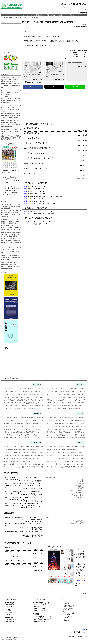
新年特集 (81, 499)
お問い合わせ (70, 15)
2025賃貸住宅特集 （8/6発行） (42, 622)
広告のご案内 (67, 611)
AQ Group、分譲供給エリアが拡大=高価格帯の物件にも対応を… (23, 397)
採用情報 (66, 621)
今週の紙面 (24, 15)
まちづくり (80, 443)
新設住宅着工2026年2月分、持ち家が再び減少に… (19, 461)
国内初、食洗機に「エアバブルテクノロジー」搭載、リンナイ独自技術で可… (27, 426)
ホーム (16, 15)
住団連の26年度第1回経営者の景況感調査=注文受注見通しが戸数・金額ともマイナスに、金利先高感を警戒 (10, 116)
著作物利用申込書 (11, 622)
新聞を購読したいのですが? (37, 189)
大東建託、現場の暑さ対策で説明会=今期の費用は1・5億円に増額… (25, 394)
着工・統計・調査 (35, 443)
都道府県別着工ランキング (76, 524)
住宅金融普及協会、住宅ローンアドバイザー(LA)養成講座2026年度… (67, 421)
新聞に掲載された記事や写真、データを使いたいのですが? (46, 196)
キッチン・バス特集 (78, 492)
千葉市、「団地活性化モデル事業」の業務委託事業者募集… (65, 406)
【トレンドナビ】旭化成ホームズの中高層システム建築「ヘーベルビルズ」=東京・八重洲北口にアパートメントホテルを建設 (11, 93)
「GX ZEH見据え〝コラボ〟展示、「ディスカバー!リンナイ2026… (24, 421)
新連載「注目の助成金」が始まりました (36, 168)
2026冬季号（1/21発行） (40, 607)
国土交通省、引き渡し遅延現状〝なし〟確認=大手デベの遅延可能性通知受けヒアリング (10, 86)
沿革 (65, 619)
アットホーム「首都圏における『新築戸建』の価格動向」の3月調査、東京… (27, 452)
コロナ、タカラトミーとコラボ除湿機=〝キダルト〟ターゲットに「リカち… (27, 438)
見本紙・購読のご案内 (37, 15)
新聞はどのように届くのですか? (38, 186)
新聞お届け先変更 (69, 607)
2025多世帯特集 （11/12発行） (42, 620)
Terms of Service (81, 636)
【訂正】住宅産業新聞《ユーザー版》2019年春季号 (40, 158)
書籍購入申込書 (10, 607)
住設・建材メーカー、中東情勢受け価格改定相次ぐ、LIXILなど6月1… (25, 429)
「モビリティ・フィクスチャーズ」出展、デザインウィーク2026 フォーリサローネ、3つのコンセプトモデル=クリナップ (11, 108)
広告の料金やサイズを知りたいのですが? (41, 211)
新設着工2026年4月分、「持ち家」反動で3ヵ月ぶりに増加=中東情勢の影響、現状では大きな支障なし (11, 221)
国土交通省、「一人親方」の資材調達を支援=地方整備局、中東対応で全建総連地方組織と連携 (11, 138)
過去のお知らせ (82, 179)
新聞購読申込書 (10, 605)
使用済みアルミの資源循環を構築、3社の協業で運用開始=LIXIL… (24, 423)
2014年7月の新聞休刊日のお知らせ (55, 69)
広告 (26, 211)
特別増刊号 (39, 481)
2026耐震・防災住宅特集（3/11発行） (44, 618)
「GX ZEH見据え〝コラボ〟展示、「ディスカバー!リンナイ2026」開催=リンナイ (11, 131)
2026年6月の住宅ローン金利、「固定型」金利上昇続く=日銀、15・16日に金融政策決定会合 (11, 101)
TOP (84, 594)
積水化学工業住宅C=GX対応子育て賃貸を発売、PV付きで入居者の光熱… (26, 403)
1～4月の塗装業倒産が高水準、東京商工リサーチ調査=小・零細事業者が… (26, 450)
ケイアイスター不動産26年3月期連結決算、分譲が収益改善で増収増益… (26, 406)
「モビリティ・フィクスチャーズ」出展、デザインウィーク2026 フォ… (26, 418)
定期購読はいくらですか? (36, 199)
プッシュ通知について (40, 224)
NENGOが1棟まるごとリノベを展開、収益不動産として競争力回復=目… (26, 388)
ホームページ (28, 221)
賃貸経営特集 (80, 485)
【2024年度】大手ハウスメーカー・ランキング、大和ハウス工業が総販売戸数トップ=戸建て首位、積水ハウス (11, 228)
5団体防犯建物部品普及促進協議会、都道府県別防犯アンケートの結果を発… (27, 432)
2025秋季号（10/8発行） (40, 609)
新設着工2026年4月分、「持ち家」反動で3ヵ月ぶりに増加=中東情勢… (25, 447)
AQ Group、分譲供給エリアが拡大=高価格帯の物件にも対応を (10, 126)
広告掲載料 (9, 612)
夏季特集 (81, 487)
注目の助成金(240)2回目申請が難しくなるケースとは (20, 518)
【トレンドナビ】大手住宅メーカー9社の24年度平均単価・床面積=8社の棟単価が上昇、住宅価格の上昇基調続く (11, 242)
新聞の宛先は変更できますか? (37, 191)
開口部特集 (80, 498)
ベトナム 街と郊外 (78, 520)
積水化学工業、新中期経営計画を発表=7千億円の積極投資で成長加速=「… (26, 400)
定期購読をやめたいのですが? (37, 194)
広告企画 (81, 489)
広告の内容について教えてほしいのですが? (41, 214)
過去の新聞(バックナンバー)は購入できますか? (42, 204)
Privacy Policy (71, 636)
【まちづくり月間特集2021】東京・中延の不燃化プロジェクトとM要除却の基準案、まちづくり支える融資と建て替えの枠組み (23, 485)
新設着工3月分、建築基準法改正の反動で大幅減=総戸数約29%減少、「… (26, 458)
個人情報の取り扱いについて (81, 631)
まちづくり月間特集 (37, 489)
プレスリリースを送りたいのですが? (44, 221)
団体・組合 (80, 414)
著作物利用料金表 (11, 620)
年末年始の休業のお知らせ (32, 138)
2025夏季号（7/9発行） (40, 611)
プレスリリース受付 (69, 613)
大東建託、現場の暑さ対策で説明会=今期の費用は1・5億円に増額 (10, 121)
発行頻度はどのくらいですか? (37, 201)
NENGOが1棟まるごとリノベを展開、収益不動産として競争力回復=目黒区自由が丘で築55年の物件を (10, 79)
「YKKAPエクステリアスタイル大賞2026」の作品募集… (21, 435)
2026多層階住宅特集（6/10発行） (43, 616)
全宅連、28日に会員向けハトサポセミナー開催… (61, 450)
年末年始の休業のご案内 (75, 63)
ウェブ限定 (80, 480)
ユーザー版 (33, 481)
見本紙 (8, 614)
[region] (55, 108)
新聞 (26, 186)
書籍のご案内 (51, 15)
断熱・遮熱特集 (79, 496)
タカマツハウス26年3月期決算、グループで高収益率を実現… (22, 409)
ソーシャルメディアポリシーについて (79, 633)
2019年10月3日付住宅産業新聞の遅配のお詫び (23, 18)
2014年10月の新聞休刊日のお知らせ (33, 69)
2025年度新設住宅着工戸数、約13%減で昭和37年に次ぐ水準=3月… (24, 455)
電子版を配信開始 (69, 608)
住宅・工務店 (37, 384)
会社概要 (60, 15)
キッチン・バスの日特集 (76, 491)
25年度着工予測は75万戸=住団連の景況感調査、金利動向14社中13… (25, 464)
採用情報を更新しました (32, 128)
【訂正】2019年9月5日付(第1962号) (35, 153)
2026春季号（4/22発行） (40, 605)
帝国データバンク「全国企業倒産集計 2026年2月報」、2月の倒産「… (25, 467)
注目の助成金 (39, 521)
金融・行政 (80, 384)
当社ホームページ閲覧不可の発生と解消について (39, 143)
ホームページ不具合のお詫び (33, 173)
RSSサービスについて (69, 616)
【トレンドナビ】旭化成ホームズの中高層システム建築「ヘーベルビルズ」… (27, 391)
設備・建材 (37, 414)
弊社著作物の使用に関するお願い (34, 163)
